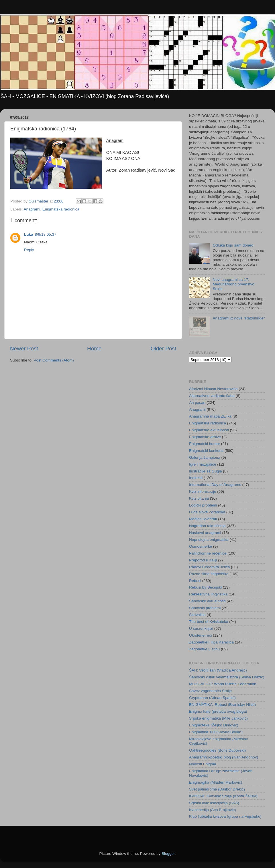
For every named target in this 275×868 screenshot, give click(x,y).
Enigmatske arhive (205, 437)
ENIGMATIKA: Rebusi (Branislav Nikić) (222, 705)
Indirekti (196, 478)
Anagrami (32, 209)
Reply (29, 250)
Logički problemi (203, 505)
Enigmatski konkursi (206, 451)
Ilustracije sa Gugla (206, 471)
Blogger (168, 854)
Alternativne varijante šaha (212, 396)
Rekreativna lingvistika (208, 594)
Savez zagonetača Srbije (210, 691)
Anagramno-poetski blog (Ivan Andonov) (224, 757)
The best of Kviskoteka (209, 622)
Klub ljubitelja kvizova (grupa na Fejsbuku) (225, 816)
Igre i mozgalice (203, 464)
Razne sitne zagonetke (209, 574)
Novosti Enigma (203, 764)
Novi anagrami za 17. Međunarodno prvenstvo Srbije (233, 284)
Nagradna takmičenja (207, 526)
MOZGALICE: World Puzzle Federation (223, 684)
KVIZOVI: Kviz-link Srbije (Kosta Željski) (223, 796)
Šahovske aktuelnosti (207, 601)
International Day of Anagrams (215, 485)
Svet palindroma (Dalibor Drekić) (217, 789)
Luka (29, 234)
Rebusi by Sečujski (205, 587)
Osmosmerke (201, 546)
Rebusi (195, 581)
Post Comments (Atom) (54, 360)
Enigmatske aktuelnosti (209, 430)
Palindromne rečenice (208, 553)
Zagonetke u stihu (204, 649)
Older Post (163, 348)
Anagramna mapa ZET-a (210, 416)
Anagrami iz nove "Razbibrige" (239, 318)
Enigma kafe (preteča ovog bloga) (218, 711)
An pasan (197, 403)
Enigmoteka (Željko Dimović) (214, 725)
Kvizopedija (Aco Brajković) (213, 810)
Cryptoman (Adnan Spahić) (212, 698)
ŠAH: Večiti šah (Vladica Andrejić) (218, 670)
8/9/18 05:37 (46, 234)
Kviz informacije (203, 491)
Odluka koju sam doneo (233, 245)
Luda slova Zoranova (207, 512)
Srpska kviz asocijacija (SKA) (214, 803)
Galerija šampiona (205, 457)
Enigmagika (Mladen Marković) (216, 782)
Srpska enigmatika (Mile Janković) (218, 718)
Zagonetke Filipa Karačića (211, 642)
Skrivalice (197, 615)
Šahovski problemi (205, 608)
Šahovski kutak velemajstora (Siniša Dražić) (227, 677)
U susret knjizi (201, 628)
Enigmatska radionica (61, 209)
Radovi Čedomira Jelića (210, 567)
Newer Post (24, 348)
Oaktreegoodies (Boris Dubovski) (217, 750)
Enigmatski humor (205, 444)
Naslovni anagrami (205, 533)
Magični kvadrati (203, 519)
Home (94, 348)
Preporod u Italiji (203, 560)
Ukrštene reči (201, 635)
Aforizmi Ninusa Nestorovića (213, 389)
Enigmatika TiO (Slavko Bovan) (216, 732)
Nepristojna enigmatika (209, 540)
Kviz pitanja (199, 498)
